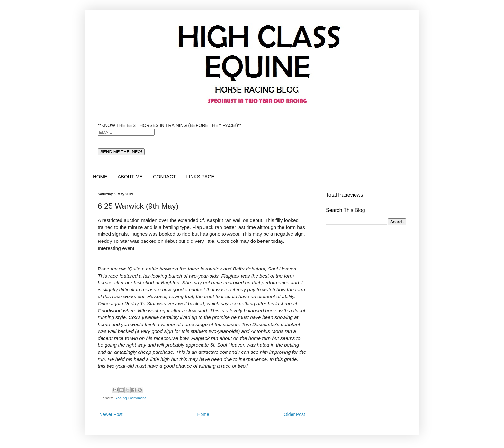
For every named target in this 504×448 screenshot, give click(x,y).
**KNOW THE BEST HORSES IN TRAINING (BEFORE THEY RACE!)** (170, 125)
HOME (100, 176)
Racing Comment (130, 398)
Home (203, 414)
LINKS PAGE (200, 176)
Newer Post (111, 414)
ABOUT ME (130, 176)
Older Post (294, 414)
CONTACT (164, 176)
